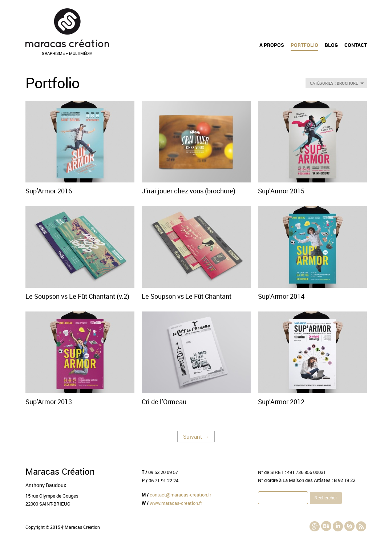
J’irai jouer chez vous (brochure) (189, 191)
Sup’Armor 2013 (49, 402)
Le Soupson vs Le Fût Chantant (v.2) (77, 296)
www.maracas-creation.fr (176, 503)
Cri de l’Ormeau (164, 402)
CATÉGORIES (337, 83)
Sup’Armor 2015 (281, 191)
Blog (331, 45)
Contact (356, 45)
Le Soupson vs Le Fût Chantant (187, 296)
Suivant (196, 437)
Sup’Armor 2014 (281, 296)
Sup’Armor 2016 (49, 191)
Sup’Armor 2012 (281, 402)
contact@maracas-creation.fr (180, 495)
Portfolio (304, 45)
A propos (272, 45)
